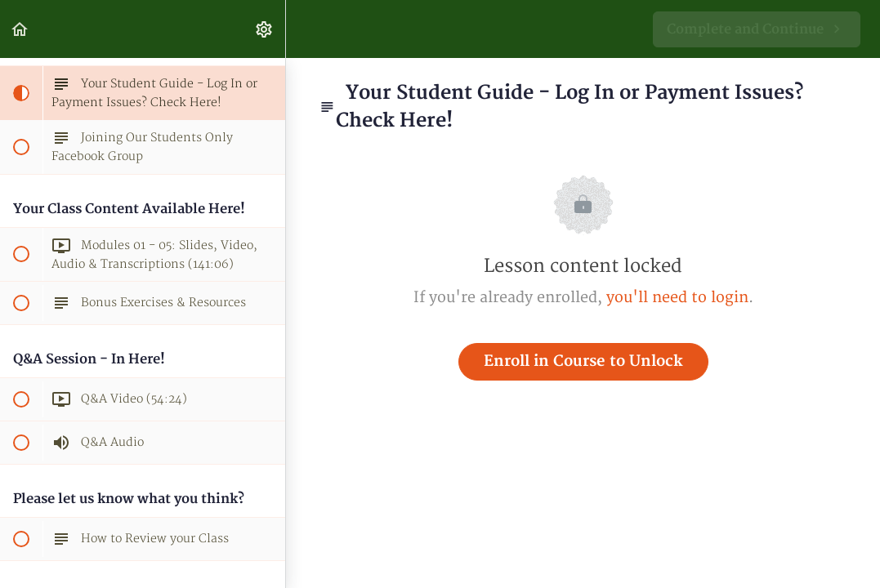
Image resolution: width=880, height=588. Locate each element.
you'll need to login (677, 298)
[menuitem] (265, 29)
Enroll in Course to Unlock (583, 361)
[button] (20, 29)
